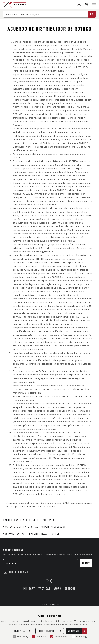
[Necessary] (14, 637)
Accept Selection (50, 631)
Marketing (79, 637)
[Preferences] (52, 637)
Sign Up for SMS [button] (18, 572)
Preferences (59, 637)
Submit (86, 563)
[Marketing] (73, 637)
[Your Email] (41, 563)
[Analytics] (34, 637)
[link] (79, 5)
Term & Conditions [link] (49, 604)
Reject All (23, 631)
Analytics (39, 637)
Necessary (20, 637)
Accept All (78, 631)
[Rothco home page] (15, 5)
